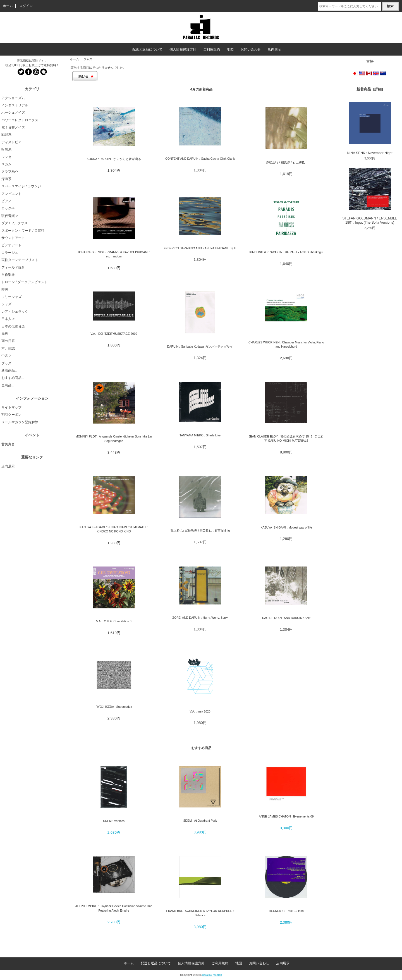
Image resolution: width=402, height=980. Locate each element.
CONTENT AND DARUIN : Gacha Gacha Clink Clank (200, 159)
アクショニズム (13, 98)
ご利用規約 (212, 49)
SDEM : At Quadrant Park (200, 821)
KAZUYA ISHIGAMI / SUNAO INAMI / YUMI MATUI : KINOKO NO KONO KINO (114, 529)
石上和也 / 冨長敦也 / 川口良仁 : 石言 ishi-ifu (200, 530)
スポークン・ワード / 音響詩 (23, 231)
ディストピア (11, 142)
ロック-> (8, 208)
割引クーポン (11, 415)
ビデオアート (11, 245)
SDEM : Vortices (114, 821)
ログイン (26, 6)
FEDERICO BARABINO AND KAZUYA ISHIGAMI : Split (200, 248)
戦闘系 (6, 135)
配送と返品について (147, 49)
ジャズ (88, 59)
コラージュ (10, 253)
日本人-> (8, 319)
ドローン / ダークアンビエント (25, 282)
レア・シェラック (15, 312)
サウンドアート (13, 238)
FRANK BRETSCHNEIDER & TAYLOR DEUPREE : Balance (200, 913)
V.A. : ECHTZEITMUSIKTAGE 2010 (114, 334)
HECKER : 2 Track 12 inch (286, 911)
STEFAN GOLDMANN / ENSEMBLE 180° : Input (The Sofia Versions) (370, 196)
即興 (5, 290)
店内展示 (274, 49)
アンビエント (11, 194)
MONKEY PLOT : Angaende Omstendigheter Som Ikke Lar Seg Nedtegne (114, 438)
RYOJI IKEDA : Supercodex (114, 707)
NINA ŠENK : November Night (370, 128)
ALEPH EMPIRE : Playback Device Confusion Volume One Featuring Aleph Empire (114, 908)
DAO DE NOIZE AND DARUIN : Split (286, 618)
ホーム (8, 6)
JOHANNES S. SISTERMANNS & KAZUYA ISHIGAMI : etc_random (114, 254)
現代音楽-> (10, 216)
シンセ (6, 157)
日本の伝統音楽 (13, 326)
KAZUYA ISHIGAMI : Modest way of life (286, 527)
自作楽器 (8, 275)
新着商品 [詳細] (370, 89)
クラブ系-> (10, 171)
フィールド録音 (13, 267)
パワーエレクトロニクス (20, 120)
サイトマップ (11, 407)
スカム (6, 164)
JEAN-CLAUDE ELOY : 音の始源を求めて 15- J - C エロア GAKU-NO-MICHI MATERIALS (286, 438)
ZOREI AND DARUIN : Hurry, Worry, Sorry (200, 618)
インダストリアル (15, 105)
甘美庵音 (8, 444)
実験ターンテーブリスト (20, 260)
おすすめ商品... (13, 378)
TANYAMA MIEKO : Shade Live (200, 435)
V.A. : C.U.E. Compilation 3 (114, 621)
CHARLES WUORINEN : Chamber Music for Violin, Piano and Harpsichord (286, 344)
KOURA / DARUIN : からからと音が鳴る (114, 159)
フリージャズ (11, 297)
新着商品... (9, 371)
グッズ (6, 363)
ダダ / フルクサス (15, 223)
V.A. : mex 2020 (200, 711)
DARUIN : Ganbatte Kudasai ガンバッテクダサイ (200, 346)
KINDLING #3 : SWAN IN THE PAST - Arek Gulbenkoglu (286, 252)
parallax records (212, 975)
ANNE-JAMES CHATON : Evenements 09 (286, 816)
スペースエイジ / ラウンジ (21, 186)
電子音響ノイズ (13, 127)
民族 (5, 334)
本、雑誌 (8, 348)
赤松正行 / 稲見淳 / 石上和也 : (286, 162)
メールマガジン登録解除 (20, 422)
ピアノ (6, 201)
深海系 (6, 179)
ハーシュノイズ (13, 113)
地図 (230, 49)
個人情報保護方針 (183, 49)
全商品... (8, 385)
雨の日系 (8, 341)
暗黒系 (6, 149)
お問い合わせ (251, 49)
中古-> (6, 356)
